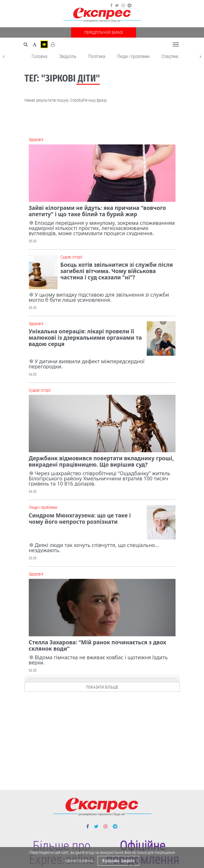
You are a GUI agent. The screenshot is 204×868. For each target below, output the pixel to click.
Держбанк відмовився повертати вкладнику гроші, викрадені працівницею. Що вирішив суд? (101, 461)
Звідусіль (68, 56)
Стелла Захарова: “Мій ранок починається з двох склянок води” (98, 645)
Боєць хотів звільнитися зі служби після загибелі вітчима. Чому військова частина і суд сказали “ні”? (117, 271)
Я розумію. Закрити (118, 861)
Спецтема (170, 56)
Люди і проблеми (133, 56)
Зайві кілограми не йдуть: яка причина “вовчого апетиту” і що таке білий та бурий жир (97, 211)
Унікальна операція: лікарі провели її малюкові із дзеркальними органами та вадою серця (85, 338)
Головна (40, 56)
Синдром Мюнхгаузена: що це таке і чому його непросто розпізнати (80, 519)
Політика (97, 56)
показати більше (102, 686)
